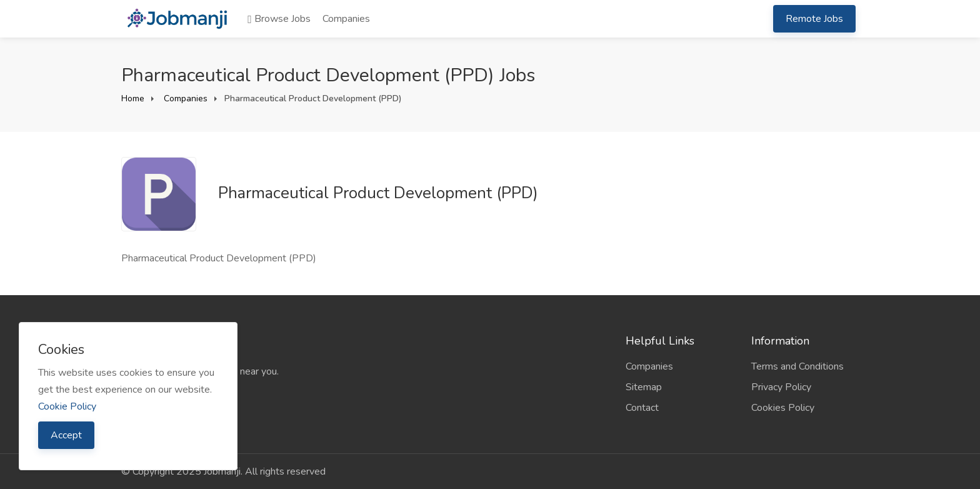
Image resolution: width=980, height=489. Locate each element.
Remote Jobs (814, 19)
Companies (346, 19)
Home (133, 98)
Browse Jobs (279, 19)
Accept (66, 435)
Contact (642, 408)
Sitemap (644, 387)
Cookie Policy (67, 406)
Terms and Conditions (797, 366)
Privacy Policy (781, 387)
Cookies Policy (783, 408)
